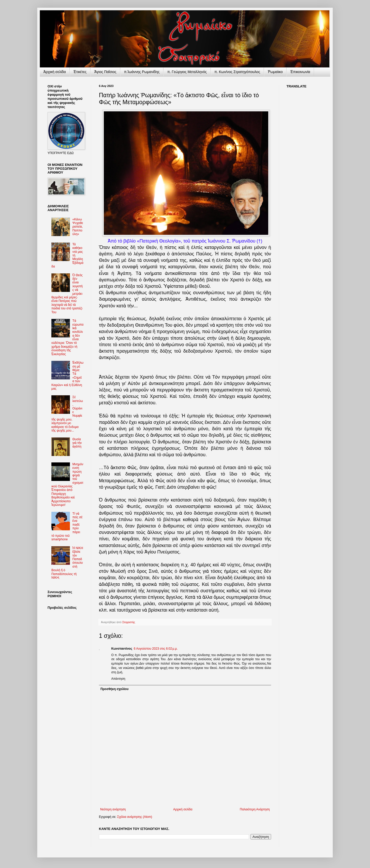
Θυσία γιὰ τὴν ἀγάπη (77, 443)
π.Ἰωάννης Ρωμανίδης (142, 72)
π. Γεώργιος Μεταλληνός (187, 72)
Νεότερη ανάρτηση (113, 809)
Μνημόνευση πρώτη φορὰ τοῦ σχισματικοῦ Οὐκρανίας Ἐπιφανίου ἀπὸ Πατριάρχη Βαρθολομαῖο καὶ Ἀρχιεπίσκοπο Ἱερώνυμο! (67, 485)
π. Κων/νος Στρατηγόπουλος (237, 72)
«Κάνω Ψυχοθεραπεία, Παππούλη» (78, 227)
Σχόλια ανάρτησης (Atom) (135, 817)
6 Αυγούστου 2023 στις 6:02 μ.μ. (156, 649)
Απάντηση (118, 679)
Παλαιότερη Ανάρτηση (255, 809)
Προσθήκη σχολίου (114, 689)
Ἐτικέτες (80, 72)
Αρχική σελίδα (183, 809)
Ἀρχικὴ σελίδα (55, 72)
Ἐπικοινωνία (300, 72)
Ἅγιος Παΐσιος (105, 72)
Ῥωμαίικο (275, 72)
